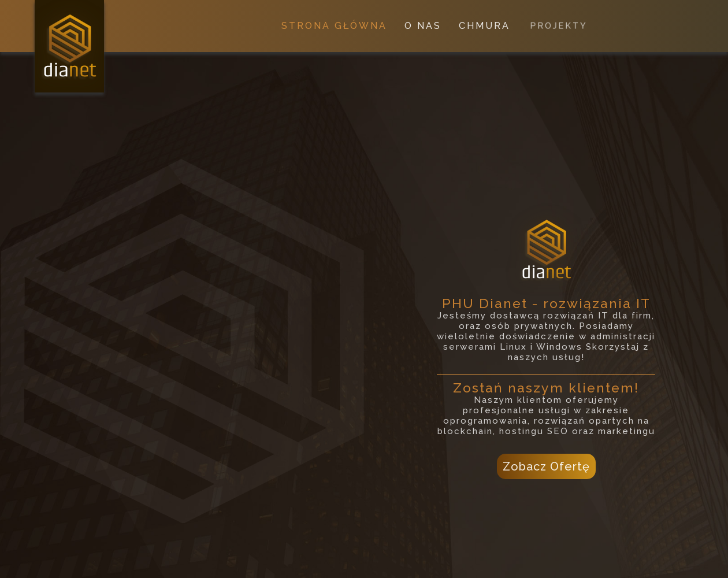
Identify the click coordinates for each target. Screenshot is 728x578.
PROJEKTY (559, 26)
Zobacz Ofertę (546, 466)
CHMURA (485, 26)
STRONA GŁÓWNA (334, 26)
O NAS (423, 26)
